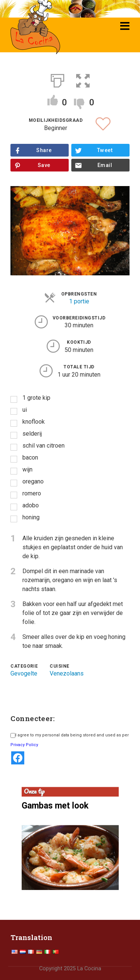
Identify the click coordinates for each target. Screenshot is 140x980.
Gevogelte (24, 673)
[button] (83, 79)
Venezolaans (67, 673)
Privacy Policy (24, 745)
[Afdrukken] (57, 79)
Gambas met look (55, 806)
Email (105, 165)
